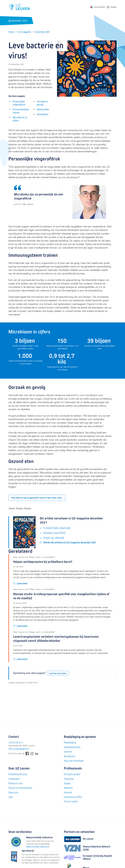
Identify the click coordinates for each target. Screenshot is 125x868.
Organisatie (14, 779)
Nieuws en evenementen (20, 788)
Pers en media (71, 801)
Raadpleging (70, 742)
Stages (67, 783)
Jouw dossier (99, 7)
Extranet (68, 792)
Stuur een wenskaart (74, 760)
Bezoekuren (70, 756)
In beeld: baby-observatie (57, 528)
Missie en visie (15, 783)
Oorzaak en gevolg (42, 103)
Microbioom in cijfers (20, 119)
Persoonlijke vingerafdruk (19, 103)
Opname (68, 751)
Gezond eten (43, 109)
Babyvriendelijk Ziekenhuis (38, 846)
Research (68, 788)
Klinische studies (72, 774)
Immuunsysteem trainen (21, 111)
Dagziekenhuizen (72, 747)
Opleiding (69, 779)
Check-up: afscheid (54, 537)
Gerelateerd (42, 114)
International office (73, 797)
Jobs (11, 797)
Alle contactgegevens (19, 749)
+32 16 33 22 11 (16, 742)
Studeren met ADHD (55, 533)
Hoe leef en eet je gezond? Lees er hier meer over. (37, 498)
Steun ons (13, 792)
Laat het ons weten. (58, 673)
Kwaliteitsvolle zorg (18, 774)
